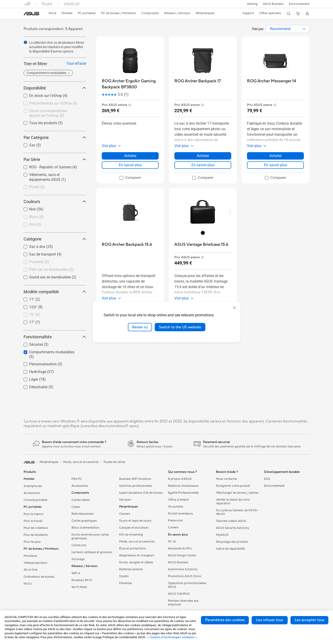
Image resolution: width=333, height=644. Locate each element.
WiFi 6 (76, 573)
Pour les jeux (32, 542)
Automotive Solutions (183, 569)
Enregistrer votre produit (233, 486)
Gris (35, 224)
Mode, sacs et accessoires (137, 542)
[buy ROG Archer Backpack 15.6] (127, 245)
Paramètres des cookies (225, 620)
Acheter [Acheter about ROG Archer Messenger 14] (276, 156)
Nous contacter (227, 479)
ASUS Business (273, 4)
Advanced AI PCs (180, 548)
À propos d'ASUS (180, 479)
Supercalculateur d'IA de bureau (141, 493)
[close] (234, 308)
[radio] (203, 233)
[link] (31, 14)
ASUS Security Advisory (233, 528)
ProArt (37, 187)
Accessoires (32, 493)
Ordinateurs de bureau (39, 577)
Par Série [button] (55, 159)
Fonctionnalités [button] (55, 337)
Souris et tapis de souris (135, 521)
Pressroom (175, 521)
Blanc (37, 217)
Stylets (124, 576)
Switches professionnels (136, 486)
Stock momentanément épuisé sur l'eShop (48, 113)
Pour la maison (34, 514)
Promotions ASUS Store (184, 576)
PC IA (172, 542)
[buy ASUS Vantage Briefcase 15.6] (201, 245)
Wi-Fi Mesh (79, 587)
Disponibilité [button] (55, 88)
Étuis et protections (133, 548)
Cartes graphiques (84, 521)
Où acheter (176, 507)
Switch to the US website (180, 327)
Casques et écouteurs (134, 528)
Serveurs (125, 500)
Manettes (126, 583)
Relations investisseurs (183, 486)
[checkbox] (53, 187)
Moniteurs (31, 556)
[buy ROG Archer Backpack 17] (198, 81)
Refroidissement (83, 514)
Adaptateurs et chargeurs (137, 555)
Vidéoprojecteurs (35, 563)
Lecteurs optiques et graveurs (92, 552)
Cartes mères (81, 500)
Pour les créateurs (36, 528)
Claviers (125, 514)
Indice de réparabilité (230, 549)
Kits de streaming (131, 535)
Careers (173, 527)
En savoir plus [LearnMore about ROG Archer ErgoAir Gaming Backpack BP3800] (130, 165)
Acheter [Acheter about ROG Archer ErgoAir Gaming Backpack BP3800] (130, 156)
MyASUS (222, 535)
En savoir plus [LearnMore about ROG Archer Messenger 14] (276, 165)
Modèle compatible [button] (55, 292)
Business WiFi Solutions (135, 479)
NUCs (28, 584)
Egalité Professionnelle (183, 493)
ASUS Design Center (182, 555)
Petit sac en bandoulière (51, 270)
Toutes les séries (114, 462)
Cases (76, 507)
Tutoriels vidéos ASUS (231, 521)
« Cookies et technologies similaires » (172, 637)
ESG (267, 479)
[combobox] (288, 29)
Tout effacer (76, 63)
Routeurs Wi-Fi (82, 580)
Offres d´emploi (178, 500)
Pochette (39, 262)
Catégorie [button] (55, 239)
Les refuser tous (270, 620)
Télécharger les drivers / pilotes (237, 493)
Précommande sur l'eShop (53, 103)
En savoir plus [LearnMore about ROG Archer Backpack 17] (203, 165)
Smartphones (33, 486)
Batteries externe (131, 569)
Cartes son (79, 545)
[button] (251, 4)
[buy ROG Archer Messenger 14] (272, 81)
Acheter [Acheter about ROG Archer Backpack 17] (203, 156)
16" (35, 315)
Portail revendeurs (180, 514)
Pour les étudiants (36, 535)
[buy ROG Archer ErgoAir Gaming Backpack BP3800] (130, 84)
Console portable (35, 500)
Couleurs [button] (55, 202)
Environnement (299, 4)
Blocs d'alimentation (85, 528)
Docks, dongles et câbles (136, 562)
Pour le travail (33, 521)
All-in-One (31, 570)
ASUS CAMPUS (179, 594)
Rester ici (140, 327)
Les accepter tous (309, 620)
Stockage (78, 559)
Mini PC (77, 479)
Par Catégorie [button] (55, 137)
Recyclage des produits (232, 542)
